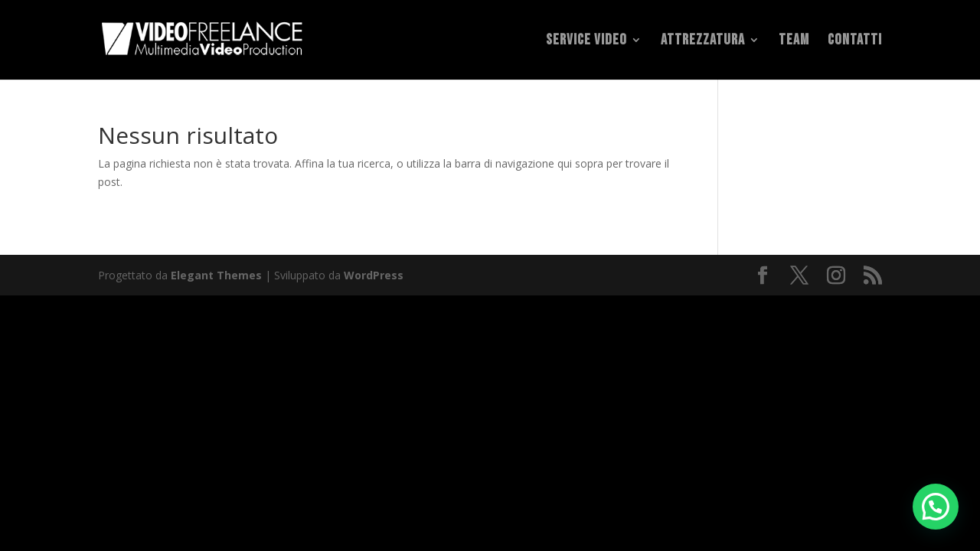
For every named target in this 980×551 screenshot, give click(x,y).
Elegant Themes (216, 275)
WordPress (374, 275)
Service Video (586, 42)
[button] (936, 507)
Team (794, 42)
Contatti (855, 42)
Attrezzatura (703, 42)
